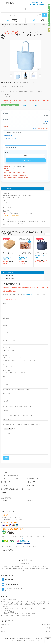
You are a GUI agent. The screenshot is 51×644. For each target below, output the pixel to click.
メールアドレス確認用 (9, 340)
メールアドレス (8, 333)
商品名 (5, 355)
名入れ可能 (38, 15)
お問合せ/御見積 (8, 272)
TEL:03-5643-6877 (28, 294)
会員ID (5, 303)
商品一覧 (5, 501)
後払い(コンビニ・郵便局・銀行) (13, 529)
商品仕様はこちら (8, 83)
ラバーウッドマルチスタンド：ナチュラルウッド (9, 254)
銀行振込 (5, 515)
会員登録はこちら (26, 105)
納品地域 (5, 401)
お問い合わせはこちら (26, 83)
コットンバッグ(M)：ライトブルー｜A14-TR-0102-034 (22, 35)
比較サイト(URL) (8, 420)
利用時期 (5, 410)
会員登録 (14, 22)
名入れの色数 (7, 371)
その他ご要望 (7, 434)
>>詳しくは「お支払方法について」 (11, 550)
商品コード (6, 348)
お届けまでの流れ (8, 279)
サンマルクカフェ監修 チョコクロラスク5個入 (26, 254)
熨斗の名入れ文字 (8, 394)
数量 (4, 377)
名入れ (5, 364)
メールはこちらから (10, 138)
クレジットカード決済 (10, 523)
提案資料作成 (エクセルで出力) (10, 105)
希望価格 (5, 384)
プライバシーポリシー (34, 489)
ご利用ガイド (6, 482)
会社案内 (5, 493)
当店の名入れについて (34, 478)
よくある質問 (32, 482)
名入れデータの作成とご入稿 (10, 478)
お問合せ (5, 485)
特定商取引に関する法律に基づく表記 (13, 489)
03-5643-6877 (9, 136)
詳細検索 (30, 501)
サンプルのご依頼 (8, 276)
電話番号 (6, 325)
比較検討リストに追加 (49, 15)
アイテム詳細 (7, 189)
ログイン (14, 19)
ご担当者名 (6, 318)
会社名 (5, 311)
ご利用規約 (31, 485)
